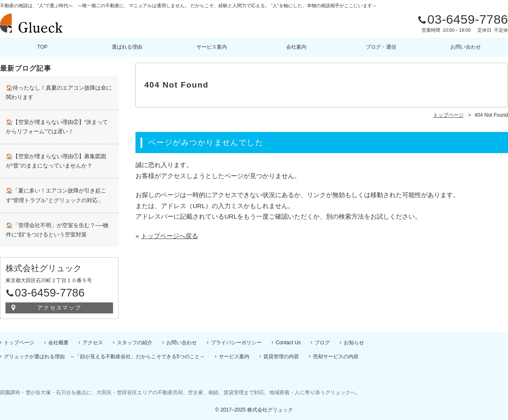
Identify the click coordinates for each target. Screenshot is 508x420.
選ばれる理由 (127, 47)
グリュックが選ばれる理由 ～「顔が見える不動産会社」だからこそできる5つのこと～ (104, 357)
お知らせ (354, 343)
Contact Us (288, 343)
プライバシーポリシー (236, 343)
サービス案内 (212, 47)
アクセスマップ (59, 308)
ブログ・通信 (381, 47)
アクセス (93, 343)
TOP (42, 47)
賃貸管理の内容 (281, 357)
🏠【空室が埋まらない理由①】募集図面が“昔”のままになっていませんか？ (56, 161)
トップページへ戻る (170, 236)
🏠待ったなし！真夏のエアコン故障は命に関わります (59, 92)
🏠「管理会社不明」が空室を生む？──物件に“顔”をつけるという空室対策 (57, 230)
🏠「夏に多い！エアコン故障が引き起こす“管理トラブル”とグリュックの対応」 (56, 195)
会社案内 (296, 47)
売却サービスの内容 (336, 357)
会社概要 (58, 343)
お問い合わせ (466, 47)
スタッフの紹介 (135, 343)
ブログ (322, 343)
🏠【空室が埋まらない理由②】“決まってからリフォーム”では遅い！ (57, 127)
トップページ (19, 343)
